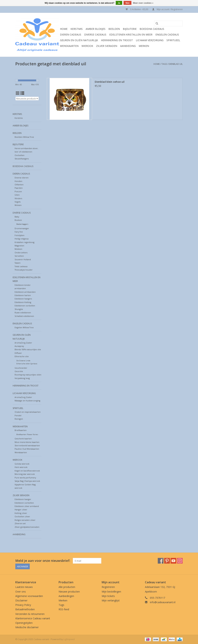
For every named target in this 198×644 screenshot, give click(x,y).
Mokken (18, 249)
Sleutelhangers (22, 159)
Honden (18, 181)
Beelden (114, 29)
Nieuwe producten (69, 592)
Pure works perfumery (25, 478)
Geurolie (19, 371)
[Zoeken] (168, 23)
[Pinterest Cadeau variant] (167, 561)
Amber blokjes (96, 29)
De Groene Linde (23, 361)
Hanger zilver (21, 510)
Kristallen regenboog (24, 242)
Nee (127, 3)
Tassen (18, 263)
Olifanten (19, 185)
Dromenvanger (22, 228)
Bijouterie (130, 29)
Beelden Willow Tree (24, 137)
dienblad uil (176, 64)
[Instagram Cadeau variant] (180, 561)
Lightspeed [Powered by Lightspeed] (69, 639)
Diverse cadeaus (95, 35)
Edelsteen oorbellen (24, 503)
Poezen (18, 191)
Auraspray (19, 346)
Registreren (108, 587)
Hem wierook (21, 467)
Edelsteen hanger (23, 499)
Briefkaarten (21, 430)
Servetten (19, 256)
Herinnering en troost (117, 40)
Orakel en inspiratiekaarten (28, 412)
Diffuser (18, 353)
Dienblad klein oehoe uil (110, 82)
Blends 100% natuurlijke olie (28, 349)
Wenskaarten (69, 46)
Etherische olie (22, 356)
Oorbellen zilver (22, 516)
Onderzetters (21, 253)
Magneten (19, 246)
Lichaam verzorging (150, 40)
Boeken (18, 220)
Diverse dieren (22, 178)
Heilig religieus (22, 239)
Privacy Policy (23, 605)
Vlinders (18, 198)
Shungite (19, 309)
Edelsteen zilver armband (27, 506)
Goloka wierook (22, 464)
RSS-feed (64, 609)
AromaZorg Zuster (23, 343)
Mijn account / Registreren (167, 9)
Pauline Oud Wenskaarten (27, 449)
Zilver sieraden (107, 46)
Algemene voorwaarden (29, 596)
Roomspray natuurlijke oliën (28, 375)
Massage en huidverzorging (27, 401)
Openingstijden (24, 623)
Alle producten (67, 587)
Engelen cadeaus (167, 35)
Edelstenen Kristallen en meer (131, 35)
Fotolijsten (19, 235)
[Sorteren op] (27, 99)
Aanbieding (128, 46)
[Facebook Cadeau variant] (161, 561)
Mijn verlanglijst (111, 600)
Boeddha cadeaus (152, 29)
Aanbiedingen (66, 596)
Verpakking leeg (22, 378)
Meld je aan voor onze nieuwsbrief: (43, 561)
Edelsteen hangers (23, 299)
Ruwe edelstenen (23, 313)
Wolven (18, 205)
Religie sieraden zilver (25, 520)
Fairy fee (19, 232)
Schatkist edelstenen (24, 316)
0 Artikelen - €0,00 (137, 9)
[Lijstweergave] (22, 93)
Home (64, 29)
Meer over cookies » (143, 3)
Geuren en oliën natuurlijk (79, 40)
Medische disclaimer (27, 627)
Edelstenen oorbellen (25, 306)
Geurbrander (21, 368)
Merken (144, 46)
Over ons (21, 592)
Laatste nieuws (24, 587)
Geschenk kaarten (23, 439)
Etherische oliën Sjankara (27, 364)
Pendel (18, 415)
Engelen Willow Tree (24, 327)
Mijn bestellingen (111, 592)
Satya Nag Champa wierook (27, 481)
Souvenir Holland (23, 259)
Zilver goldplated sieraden (27, 527)
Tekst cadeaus (21, 266)
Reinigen (19, 419)
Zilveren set (20, 523)
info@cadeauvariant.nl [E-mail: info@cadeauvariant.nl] (163, 602)
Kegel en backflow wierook (27, 471)
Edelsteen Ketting (23, 302)
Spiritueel (173, 40)
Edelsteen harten (23, 295)
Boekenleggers (22, 224)
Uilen (17, 195)
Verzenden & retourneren (30, 614)
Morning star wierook (25, 474)
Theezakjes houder (24, 270)
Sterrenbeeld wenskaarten (27, 445)
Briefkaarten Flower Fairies (27, 434)
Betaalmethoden (25, 609)
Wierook (87, 46)
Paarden (19, 188)
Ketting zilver (21, 513)
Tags (164, 64)
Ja (119, 3)
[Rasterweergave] (18, 93)
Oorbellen (19, 155)
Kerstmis (77, 29)
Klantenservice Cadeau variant (33, 618)
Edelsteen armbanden (25, 292)
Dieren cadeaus (71, 35)
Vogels (18, 202)
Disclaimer (21, 600)
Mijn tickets (108, 596)
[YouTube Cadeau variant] (173, 561)
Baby (17, 217)
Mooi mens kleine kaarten (27, 442)
